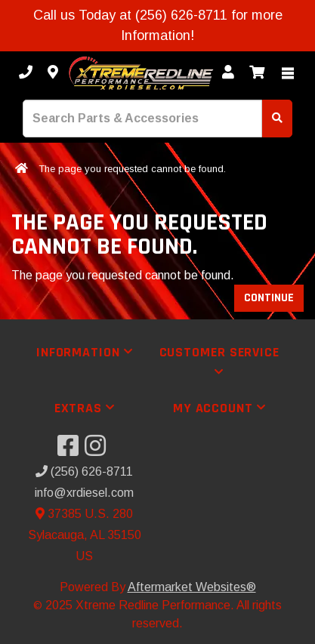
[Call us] (26, 73)
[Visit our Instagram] (98, 450)
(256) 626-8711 (84, 471)
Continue (269, 298)
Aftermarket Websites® (192, 587)
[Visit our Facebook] (71, 450)
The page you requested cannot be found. (132, 169)
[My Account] (228, 73)
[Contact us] (53, 73)
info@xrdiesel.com (84, 493)
